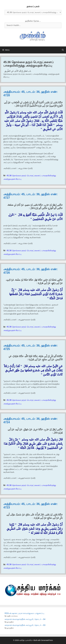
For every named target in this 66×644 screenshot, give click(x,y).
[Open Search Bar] (63, 50)
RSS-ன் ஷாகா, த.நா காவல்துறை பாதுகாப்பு (24, 613)
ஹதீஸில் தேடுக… (33, 21)
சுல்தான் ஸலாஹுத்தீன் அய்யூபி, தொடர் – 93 (25, 625)
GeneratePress (47, 640)
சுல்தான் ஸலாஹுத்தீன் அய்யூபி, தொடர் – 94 (25, 619)
